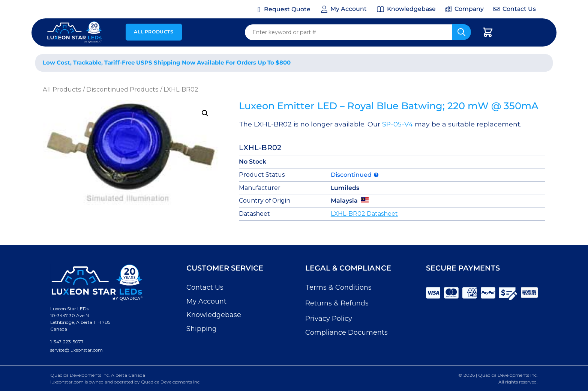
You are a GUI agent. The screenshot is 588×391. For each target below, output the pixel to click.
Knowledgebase (214, 315)
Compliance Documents (346, 332)
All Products (154, 32)
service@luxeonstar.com (76, 350)
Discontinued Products (122, 89)
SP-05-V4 (397, 124)
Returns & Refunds (337, 303)
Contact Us (205, 287)
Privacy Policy (329, 319)
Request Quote (287, 9)
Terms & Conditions (338, 287)
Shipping (202, 329)
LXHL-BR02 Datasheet (364, 214)
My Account (206, 301)
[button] (205, 113)
